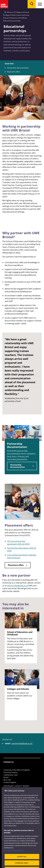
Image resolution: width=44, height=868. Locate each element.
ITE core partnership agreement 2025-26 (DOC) (18, 543)
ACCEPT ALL (22, 861)
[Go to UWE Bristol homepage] (5, 12)
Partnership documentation (18, 68)
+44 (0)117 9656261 (22, 786)
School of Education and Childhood (16, 18)
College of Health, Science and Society (17, 15)
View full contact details (13, 788)
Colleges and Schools (22, 12)
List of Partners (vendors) (14, 855)
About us (11, 12)
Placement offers (14, 72)
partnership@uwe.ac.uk (18, 586)
